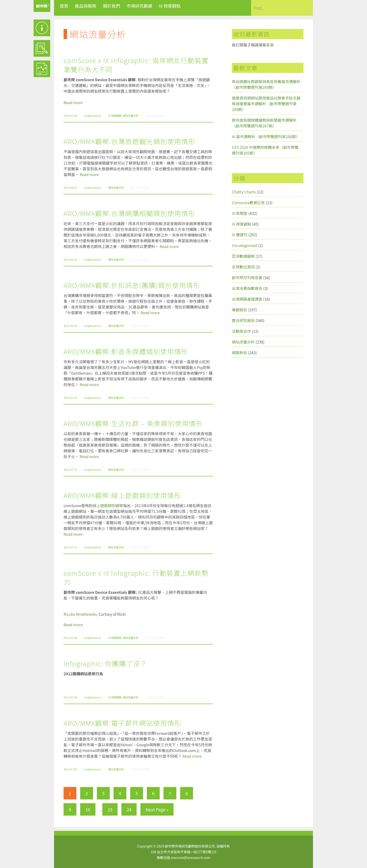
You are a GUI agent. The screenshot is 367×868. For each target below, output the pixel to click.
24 (129, 809)
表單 (270, 45)
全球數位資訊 (243, 267)
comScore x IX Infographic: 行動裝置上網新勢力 (136, 577)
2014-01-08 (70, 116)
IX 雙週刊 (240, 235)
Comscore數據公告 (248, 202)
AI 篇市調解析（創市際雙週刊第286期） (266, 136)
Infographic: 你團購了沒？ (105, 663)
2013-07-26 (70, 398)
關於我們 (111, 6)
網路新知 (239, 353)
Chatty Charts (244, 192)
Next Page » (157, 809)
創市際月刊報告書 (247, 278)
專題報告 (239, 310)
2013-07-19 (70, 469)
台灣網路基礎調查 (247, 299)
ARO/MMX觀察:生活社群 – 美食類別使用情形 (133, 423)
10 (88, 809)
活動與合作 (241, 331)
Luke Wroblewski (82, 614)
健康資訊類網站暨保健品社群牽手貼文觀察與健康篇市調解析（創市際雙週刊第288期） (266, 104)
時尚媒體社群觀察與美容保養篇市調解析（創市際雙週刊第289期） (266, 84)
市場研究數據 (139, 6)
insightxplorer (92, 116)
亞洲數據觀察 (243, 256)
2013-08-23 (70, 187)
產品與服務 (86, 6)
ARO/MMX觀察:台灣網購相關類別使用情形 (129, 213)
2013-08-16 (70, 259)
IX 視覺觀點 (170, 6)
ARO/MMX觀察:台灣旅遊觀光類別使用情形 (129, 141)
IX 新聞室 (240, 213)
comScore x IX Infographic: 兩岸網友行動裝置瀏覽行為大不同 (136, 65)
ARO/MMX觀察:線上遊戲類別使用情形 (122, 495)
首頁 (64, 6)
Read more (73, 102)
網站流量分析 (131, 116)
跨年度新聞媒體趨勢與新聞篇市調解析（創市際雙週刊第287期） (264, 123)
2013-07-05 (70, 769)
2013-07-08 (70, 638)
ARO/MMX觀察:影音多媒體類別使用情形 (126, 351)
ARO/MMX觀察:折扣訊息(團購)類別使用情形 (132, 285)
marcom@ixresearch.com (191, 858)
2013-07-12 (70, 547)
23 (110, 809)
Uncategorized (245, 245)
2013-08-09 (70, 326)
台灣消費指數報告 (247, 288)
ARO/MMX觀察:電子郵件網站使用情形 (122, 723)
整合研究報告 (243, 320)
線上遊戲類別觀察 (108, 505)
